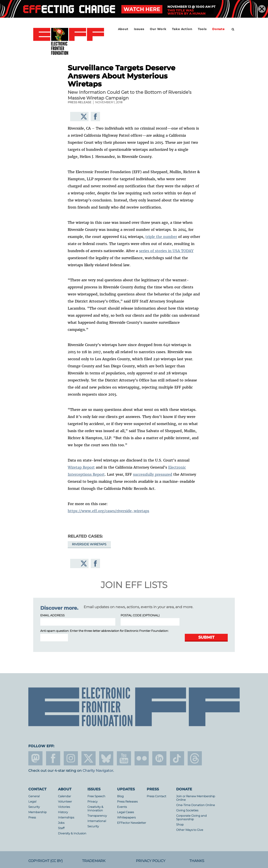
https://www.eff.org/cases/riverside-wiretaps (108, 511)
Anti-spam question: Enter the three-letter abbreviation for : (104, 631)
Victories (64, 807)
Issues (139, 29)
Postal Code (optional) (140, 615)
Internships (66, 817)
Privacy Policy (151, 861)
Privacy (93, 802)
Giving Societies (187, 810)
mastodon (35, 758)
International (97, 821)
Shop (180, 825)
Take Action (182, 29)
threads (195, 758)
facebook (53, 758)
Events (122, 807)
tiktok (177, 758)
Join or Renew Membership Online (196, 798)
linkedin (159, 758)
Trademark (94, 861)
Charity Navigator (98, 771)
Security (34, 807)
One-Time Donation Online (196, 805)
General (34, 796)
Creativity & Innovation (95, 809)
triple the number (161, 237)
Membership (38, 812)
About (123, 29)
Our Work (158, 29)
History (63, 812)
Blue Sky (106, 758)
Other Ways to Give (190, 830)
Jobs (61, 823)
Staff (61, 828)
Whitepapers (126, 817)
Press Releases (127, 802)
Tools (202, 29)
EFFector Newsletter (132, 823)
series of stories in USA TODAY (166, 251)
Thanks (197, 861)
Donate (218, 29)
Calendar (65, 796)
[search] (233, 29)
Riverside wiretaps (89, 544)
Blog (120, 796)
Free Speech (96, 796)
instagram (71, 758)
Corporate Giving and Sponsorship (191, 817)
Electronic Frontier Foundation (69, 42)
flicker (142, 758)
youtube (124, 758)
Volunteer (65, 802)
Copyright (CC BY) (45, 861)
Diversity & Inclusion (72, 833)
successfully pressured (153, 474)
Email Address (52, 615)
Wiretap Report (81, 467)
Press (32, 817)
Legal (32, 802)
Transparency (97, 816)
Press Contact (156, 796)
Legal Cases (125, 812)
